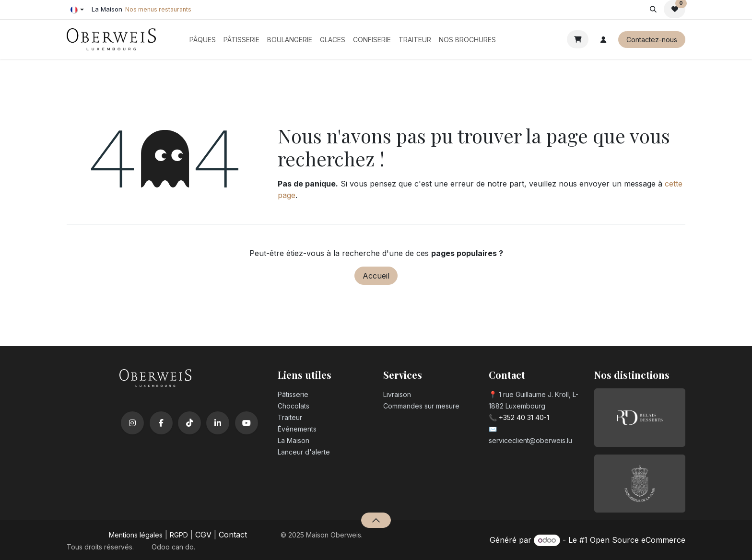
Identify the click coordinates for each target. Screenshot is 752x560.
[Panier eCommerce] (578, 39)
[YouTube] (247, 423)
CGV (203, 535)
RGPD (179, 535)
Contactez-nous (652, 40)
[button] (653, 9)
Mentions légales (136, 535)
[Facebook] (161, 423)
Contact (233, 535)
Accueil (376, 276)
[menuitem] (203, 40)
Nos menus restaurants (158, 9)
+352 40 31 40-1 (524, 417)
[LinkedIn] (218, 423)
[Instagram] (132, 423)
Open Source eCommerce (638, 540)
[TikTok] (189, 423)
